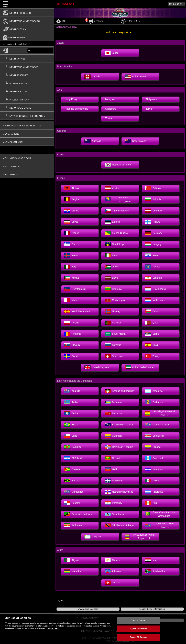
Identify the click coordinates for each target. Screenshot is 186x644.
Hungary (153, 244)
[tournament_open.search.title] (27, 125)
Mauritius (73, 571)
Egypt (71, 222)
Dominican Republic (119, 447)
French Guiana (116, 233)
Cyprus (112, 560)
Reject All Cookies (139, 629)
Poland (72, 323)
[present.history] (27, 99)
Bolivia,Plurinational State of (160, 413)
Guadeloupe (115, 244)
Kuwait (71, 278)
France (72, 233)
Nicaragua (154, 492)
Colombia (113, 436)
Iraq (151, 560)
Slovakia (72, 345)
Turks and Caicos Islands (160, 525)
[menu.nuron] (27, 174)
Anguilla (72, 391)
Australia (93, 141)
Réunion (113, 571)
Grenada (113, 458)
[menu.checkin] (27, 29)
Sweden (72, 356)
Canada (92, 77)
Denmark (154, 211)
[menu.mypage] (27, 59)
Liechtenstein (75, 289)
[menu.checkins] (27, 91)
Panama (72, 503)
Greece (72, 244)
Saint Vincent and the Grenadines (160, 514)
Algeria (72, 560)
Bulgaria (153, 199)
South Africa (155, 571)
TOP (61, 21)
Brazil (71, 425)
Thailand (110, 118)
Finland (153, 222)
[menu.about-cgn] (27, 142)
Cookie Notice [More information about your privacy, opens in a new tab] (53, 629)
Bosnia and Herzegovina (118, 199)
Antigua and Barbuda (119, 391)
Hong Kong (71, 99)
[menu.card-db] (27, 166)
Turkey (152, 356)
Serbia (152, 334)
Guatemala (155, 458)
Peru (151, 503)
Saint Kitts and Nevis (79, 514)
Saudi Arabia (115, 334)
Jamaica (72, 481)
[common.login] (14, 50)
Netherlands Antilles (119, 492)
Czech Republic (117, 211)
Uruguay (93, 537)
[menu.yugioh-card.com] (27, 158)
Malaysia (110, 99)
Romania (73, 334)
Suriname (73, 525)
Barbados (154, 402)
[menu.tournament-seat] (27, 67)
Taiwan (149, 109)
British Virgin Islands (119, 425)
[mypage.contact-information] (27, 116)
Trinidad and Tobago (119, 525)
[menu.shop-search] (27, 13)
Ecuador (153, 447)
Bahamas (113, 402)
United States (136, 77)
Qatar (152, 323)
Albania (72, 188)
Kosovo (153, 267)
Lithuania (113, 289)
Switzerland (114, 356)
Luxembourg (155, 289)
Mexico (152, 481)
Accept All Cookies (139, 637)
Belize (71, 413)
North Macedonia (77, 311)
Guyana (72, 469)
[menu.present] (27, 37)
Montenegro (115, 300)
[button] (27, 94)
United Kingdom (97, 367)
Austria (112, 188)
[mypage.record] (27, 83)
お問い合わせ (131, 21)
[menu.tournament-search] (27, 21)
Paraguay (113, 503)
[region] (93, 629)
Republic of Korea (118, 165)
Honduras (154, 469)
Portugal (113, 323)
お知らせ (96, 21)
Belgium (72, 199)
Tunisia (112, 583)
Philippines (151, 99)
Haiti (111, 469)
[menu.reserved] (27, 75)
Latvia (111, 278)
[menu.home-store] (27, 107)
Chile (71, 436)
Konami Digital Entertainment (152, 609)
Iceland (72, 255)
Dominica (73, 447)
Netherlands (155, 300)
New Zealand (136, 141)
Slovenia (113, 345)
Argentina (154, 391)
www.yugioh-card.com (88, 609)
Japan (112, 53)
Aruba (71, 402)
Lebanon (153, 278)
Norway (112, 311)
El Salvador (74, 458)
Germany (154, 233)
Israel (152, 255)
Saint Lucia (114, 514)
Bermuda (113, 413)
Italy (70, 267)
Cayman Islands (157, 425)
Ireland (112, 255)
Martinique (114, 481)
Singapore (111, 109)
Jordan (112, 267)
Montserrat (74, 492)
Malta (71, 300)
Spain (152, 345)
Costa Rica (155, 436)
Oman (152, 311)
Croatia (72, 211)
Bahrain (153, 188)
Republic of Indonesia (76, 109)
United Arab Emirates (140, 367)
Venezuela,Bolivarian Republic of (140, 536)
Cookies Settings (139, 620)
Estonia (112, 222)
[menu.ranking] (27, 133)
